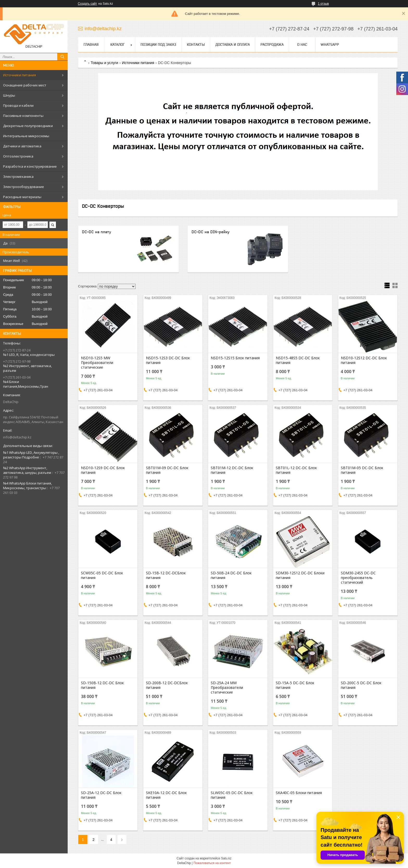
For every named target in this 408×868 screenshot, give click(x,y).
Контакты (196, 45)
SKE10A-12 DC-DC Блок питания (166, 795)
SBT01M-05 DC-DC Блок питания (362, 470)
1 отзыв (323, 4)
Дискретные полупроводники (28, 126)
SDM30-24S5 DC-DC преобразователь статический (358, 578)
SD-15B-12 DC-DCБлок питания (166, 575)
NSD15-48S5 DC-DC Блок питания (298, 360)
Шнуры (9, 95)
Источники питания (20, 75)
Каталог (117, 45)
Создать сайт (87, 4)
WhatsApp (330, 45)
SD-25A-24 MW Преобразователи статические (227, 688)
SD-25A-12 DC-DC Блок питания (101, 795)
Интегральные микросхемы (26, 136)
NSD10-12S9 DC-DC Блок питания (103, 470)
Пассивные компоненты (23, 116)
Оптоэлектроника (18, 156)
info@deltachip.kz (17, 437)
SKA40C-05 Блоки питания (299, 793)
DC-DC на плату (97, 232)
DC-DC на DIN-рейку (211, 232)
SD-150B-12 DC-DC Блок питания (102, 685)
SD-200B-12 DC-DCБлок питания (167, 685)
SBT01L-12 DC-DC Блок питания (296, 470)
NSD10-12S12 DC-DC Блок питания (364, 360)
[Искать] (62, 57)
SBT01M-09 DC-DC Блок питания (167, 470)
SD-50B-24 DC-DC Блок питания (231, 575)
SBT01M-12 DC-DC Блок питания (232, 470)
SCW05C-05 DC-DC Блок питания (102, 575)
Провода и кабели (18, 105)
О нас (302, 45)
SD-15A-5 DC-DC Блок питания (295, 685)
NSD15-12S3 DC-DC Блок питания (168, 360)
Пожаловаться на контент (212, 863)
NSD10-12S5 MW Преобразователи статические (97, 363)
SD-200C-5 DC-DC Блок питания (361, 685)
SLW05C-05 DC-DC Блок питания (232, 795)
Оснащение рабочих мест (25, 85)
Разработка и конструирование (30, 166)
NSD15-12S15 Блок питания (235, 358)
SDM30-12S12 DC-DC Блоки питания (300, 575)
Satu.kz (226, 858)
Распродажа (272, 45)
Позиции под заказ (158, 45)
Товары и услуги (104, 63)
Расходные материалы (22, 197)
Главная (91, 45)
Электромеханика (18, 177)
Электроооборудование (24, 187)
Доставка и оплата (233, 45)
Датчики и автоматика (22, 146)
